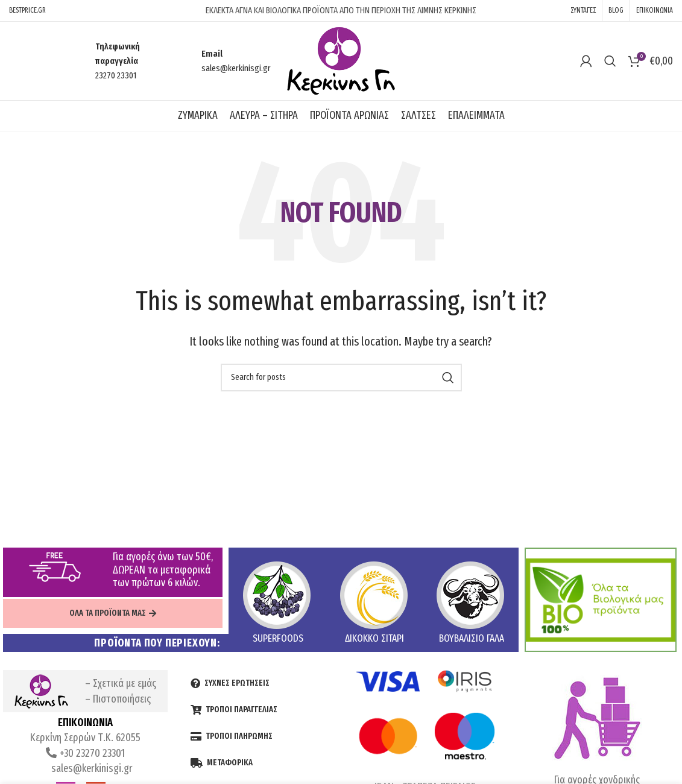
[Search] (610, 61)
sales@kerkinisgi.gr (91, 768)
